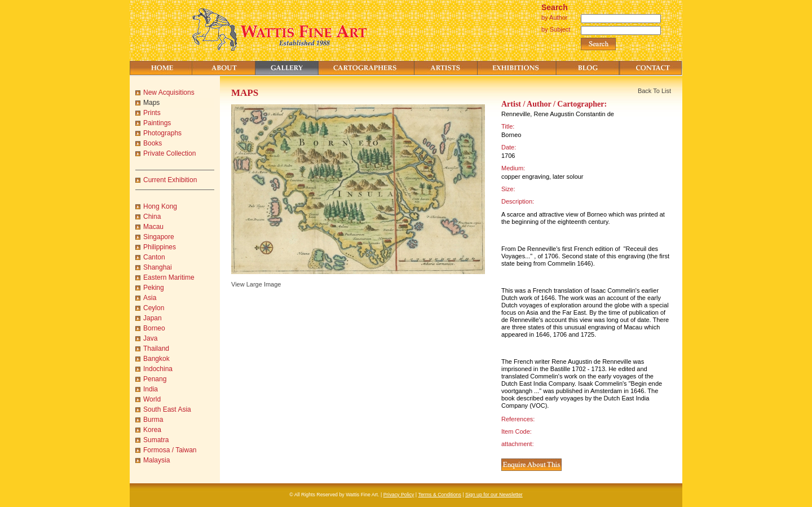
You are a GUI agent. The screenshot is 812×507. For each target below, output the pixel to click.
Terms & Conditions (440, 495)
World (152, 399)
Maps (151, 103)
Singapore (159, 237)
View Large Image (256, 284)
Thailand (156, 349)
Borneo (154, 328)
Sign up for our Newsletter (494, 495)
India (151, 389)
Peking (154, 288)
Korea (152, 430)
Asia (150, 298)
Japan (153, 318)
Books (153, 143)
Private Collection (169, 153)
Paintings (157, 123)
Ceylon (154, 308)
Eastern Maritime (169, 277)
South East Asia (167, 409)
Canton (154, 257)
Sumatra (156, 440)
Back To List (654, 91)
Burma (153, 420)
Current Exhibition (170, 180)
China (152, 217)
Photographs (162, 133)
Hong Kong (160, 206)
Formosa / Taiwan (170, 450)
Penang (155, 379)
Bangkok (156, 359)
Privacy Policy (399, 495)
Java (150, 338)
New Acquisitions (169, 92)
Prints (152, 113)
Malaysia (156, 460)
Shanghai (158, 267)
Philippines (160, 247)
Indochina (158, 369)
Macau (153, 227)
